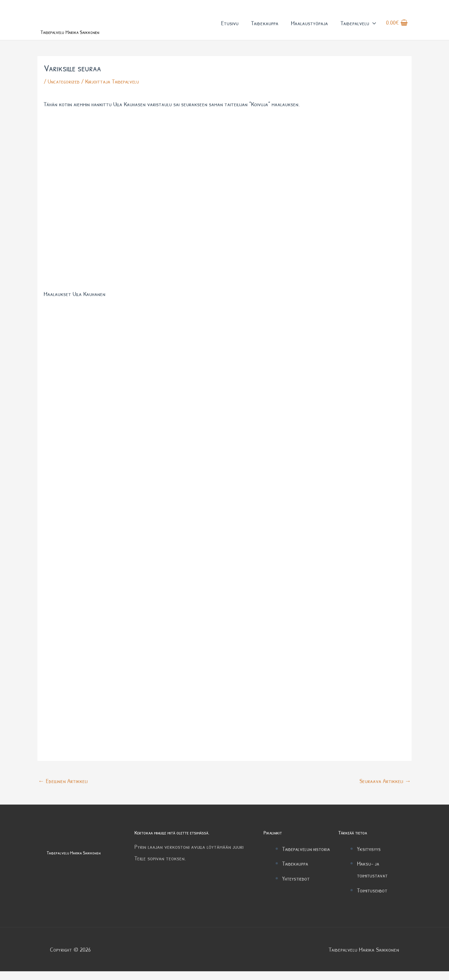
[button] (373, 28)
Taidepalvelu (358, 28)
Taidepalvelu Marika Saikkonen (86, 40)
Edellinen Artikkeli (63, 790)
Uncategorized (65, 91)
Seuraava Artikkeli (385, 790)
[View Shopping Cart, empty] (397, 28)
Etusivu (230, 28)
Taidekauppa (265, 28)
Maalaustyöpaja (309, 28)
